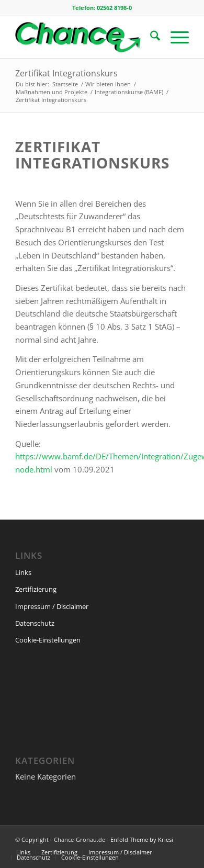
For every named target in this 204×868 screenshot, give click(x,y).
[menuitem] (150, 37)
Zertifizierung (36, 589)
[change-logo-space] (84, 37)
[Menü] (174, 37)
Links (23, 572)
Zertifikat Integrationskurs (66, 73)
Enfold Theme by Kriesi (142, 839)
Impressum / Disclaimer (52, 606)
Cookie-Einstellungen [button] (48, 640)
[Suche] (150, 37)
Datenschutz (35, 623)
